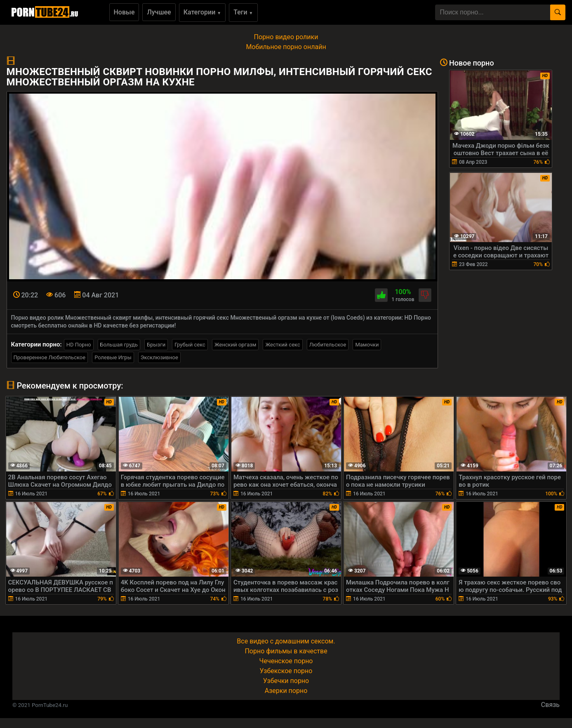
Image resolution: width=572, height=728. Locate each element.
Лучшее (159, 12)
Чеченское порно (286, 661)
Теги (243, 12)
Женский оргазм (235, 345)
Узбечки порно (286, 681)
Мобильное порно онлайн (286, 47)
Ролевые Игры (113, 357)
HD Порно (79, 345)
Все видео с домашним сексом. (286, 641)
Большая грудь (119, 345)
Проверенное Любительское (50, 357)
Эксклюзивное (159, 357)
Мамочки (367, 345)
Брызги (156, 345)
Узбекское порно (286, 671)
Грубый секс (190, 345)
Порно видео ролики (286, 37)
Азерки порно (286, 691)
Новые (124, 12)
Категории (202, 12)
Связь (550, 705)
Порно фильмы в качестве (286, 651)
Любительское (328, 345)
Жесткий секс (282, 345)
